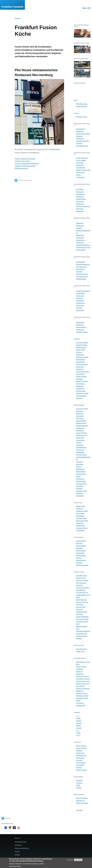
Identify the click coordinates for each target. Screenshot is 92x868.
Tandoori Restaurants (83, 291)
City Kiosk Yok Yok (82, 593)
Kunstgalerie (80, 765)
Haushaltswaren (81, 435)
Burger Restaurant (82, 158)
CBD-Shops (80, 418)
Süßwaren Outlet (81, 491)
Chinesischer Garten (83, 588)
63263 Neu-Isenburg (21, 168)
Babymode (80, 411)
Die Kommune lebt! (82, 619)
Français (79, 723)
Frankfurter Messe (82, 364)
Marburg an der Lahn (83, 684)
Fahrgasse (80, 509)
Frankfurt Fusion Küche (22, 161)
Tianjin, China (80, 651)
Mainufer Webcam (82, 798)
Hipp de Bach (80, 374)
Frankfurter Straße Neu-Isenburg (25, 166)
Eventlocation (80, 177)
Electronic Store (81, 423)
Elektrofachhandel (82, 426)
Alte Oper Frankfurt (82, 343)
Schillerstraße (80, 526)
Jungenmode (80, 440)
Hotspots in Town (82, 117)
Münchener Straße (82, 521)
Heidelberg (80, 669)
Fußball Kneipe (81, 199)
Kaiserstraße (80, 516)
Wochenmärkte (81, 763)
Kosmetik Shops (81, 455)
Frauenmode (80, 428)
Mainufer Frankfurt (82, 381)
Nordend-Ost (80, 389)
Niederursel (80, 386)
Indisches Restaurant (83, 206)
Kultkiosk (79, 228)
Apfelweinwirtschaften (83, 134)
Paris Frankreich (81, 649)
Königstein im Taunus (83, 679)
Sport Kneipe (80, 269)
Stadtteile (79, 751)
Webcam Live (80, 801)
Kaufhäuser (80, 445)
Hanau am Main (81, 667)
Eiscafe (78, 175)
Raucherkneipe (81, 250)
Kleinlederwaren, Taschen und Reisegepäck (81, 450)
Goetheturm (80, 369)
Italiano (78, 726)
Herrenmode (80, 438)
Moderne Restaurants (83, 245)
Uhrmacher (80, 493)
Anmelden (79, 810)
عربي (78, 716)
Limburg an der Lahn (83, 681)
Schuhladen (80, 486)
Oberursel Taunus (82, 693)
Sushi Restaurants (82, 277)
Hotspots (79, 768)
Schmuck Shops (81, 484)
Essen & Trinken (81, 746)
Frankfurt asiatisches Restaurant (25, 159)
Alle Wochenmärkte (82, 565)
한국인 (78, 735)
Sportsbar (79, 272)
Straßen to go (80, 753)
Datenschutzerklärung (22, 848)
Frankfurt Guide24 (12, 7)
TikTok (78, 785)
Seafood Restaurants (83, 264)
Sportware (79, 489)
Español (79, 721)
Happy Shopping (81, 433)
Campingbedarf (81, 421)
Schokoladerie (81, 262)
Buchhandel (80, 416)
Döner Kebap (80, 172)
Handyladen (80, 431)
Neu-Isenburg (80, 384)
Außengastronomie (82, 146)
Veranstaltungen (81, 755)
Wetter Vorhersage (82, 803)
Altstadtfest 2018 (81, 576)
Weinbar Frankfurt (82, 332)
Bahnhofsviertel (81, 347)
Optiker (78, 476)
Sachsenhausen (81, 396)
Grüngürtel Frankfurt (83, 372)
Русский (79, 728)
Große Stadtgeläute (82, 617)
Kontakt (17, 851)
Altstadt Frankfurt (82, 345)
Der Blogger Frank (21, 842)
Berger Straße (81, 506)
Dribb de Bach (81, 360)
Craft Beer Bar (81, 168)
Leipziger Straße (81, 518)
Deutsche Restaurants (83, 170)
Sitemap (17, 855)
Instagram (79, 783)
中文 (78, 730)
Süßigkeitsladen (81, 279)
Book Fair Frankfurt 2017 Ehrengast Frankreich (82, 583)
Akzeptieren (70, 860)
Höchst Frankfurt (81, 376)
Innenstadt (79, 379)
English (78, 718)
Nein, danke (78, 860)
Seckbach (79, 398)
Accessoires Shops (82, 409)
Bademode (80, 414)
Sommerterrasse (81, 267)
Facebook (79, 780)
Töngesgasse (80, 530)
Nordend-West (81, 391)
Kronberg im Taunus (83, 676)
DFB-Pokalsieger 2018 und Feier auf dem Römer (82, 602)
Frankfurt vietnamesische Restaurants (27, 164)
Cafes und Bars (81, 160)
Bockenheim (80, 355)
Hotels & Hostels (81, 770)
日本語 (78, 733)
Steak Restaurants (82, 274)
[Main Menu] (86, 8)
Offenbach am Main (82, 393)
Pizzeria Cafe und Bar (83, 247)
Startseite (18, 19)
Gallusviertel (80, 367)
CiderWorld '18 (81, 590)
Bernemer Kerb (81, 578)
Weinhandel (80, 496)
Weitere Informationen (15, 866)
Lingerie (79, 467)
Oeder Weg (80, 523)
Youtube (79, 788)
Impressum (18, 845)
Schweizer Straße (82, 528)
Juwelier (79, 443)
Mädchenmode (81, 474)
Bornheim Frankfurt (82, 357)
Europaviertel (80, 362)
